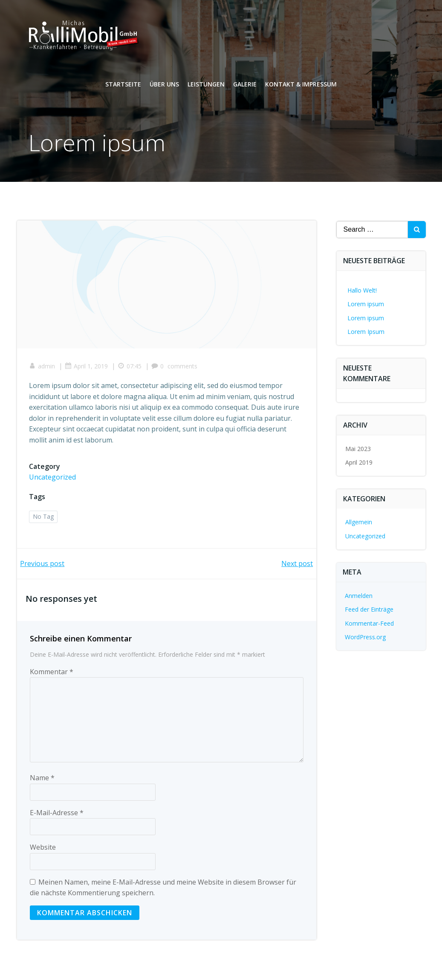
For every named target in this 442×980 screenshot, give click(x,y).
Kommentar (52, 673)
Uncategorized (53, 478)
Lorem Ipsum (366, 332)
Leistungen (206, 85)
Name (42, 779)
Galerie (245, 85)
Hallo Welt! (362, 290)
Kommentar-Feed (369, 623)
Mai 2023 (358, 449)
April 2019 (359, 462)
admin (43, 367)
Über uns (164, 85)
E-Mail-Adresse (57, 814)
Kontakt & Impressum (301, 85)
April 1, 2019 (87, 367)
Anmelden (359, 596)
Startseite (123, 85)
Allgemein (359, 522)
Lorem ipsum (366, 304)
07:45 (130, 367)
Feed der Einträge (369, 609)
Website (43, 849)
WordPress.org (365, 637)
